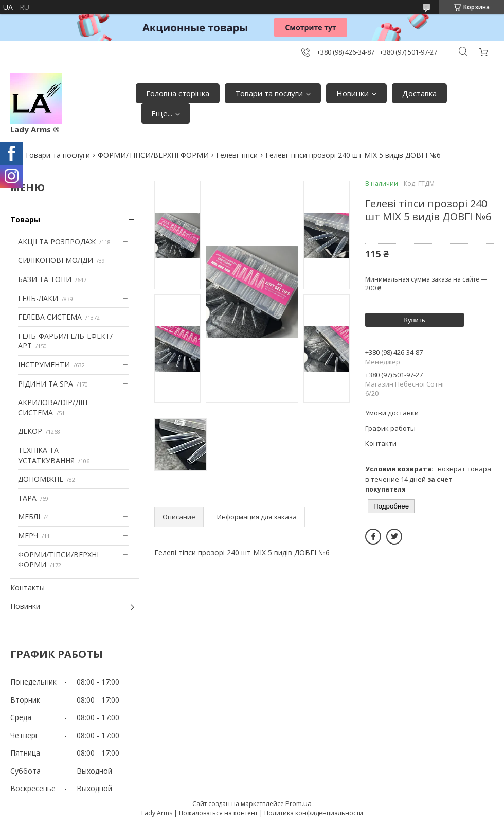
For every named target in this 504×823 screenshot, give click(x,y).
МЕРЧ (28, 536)
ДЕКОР (30, 431)
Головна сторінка (178, 93)
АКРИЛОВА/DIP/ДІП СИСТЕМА (53, 407)
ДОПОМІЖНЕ (41, 479)
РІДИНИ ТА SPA (46, 384)
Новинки (353, 93)
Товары (25, 220)
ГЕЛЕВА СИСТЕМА (50, 317)
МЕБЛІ (29, 516)
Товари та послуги (269, 93)
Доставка (419, 93)
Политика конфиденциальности (314, 813)
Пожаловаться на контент (218, 813)
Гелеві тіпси (237, 155)
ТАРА (27, 498)
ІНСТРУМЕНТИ (44, 365)
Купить (414, 320)
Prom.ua (299, 803)
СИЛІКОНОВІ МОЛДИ (56, 260)
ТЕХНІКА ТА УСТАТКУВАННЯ (46, 455)
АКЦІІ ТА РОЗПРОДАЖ (57, 242)
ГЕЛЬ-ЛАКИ (38, 298)
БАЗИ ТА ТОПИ (45, 279)
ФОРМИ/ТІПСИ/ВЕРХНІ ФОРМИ (153, 155)
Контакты (28, 588)
